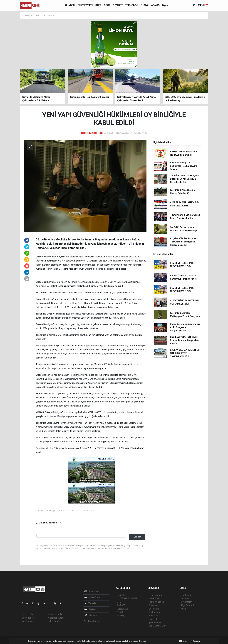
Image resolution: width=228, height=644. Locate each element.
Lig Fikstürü (154, 609)
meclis (79, 442)
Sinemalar (154, 616)
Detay (183, 641)
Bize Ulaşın (92, 621)
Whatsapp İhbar (55, 618)
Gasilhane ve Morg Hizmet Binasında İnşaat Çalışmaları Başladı (184, 340)
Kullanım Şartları (55, 614)
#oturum (95, 511)
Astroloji (185, 609)
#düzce (40, 511)
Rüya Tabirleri (187, 605)
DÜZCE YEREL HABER (90, 5)
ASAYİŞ (155, 5)
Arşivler (90, 609)
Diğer (165, 5)
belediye (132, 383)
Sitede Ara (186, 595)
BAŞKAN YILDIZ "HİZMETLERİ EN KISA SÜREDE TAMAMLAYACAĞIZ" (185, 353)
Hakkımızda (27, 614)
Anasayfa (28, 16)
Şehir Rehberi (155, 622)
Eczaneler (153, 605)
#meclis (62, 511)
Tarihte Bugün (155, 612)
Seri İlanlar (154, 619)
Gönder (137, 537)
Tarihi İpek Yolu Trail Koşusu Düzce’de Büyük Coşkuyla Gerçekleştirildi (184, 179)
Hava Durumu (155, 595)
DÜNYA (145, 5)
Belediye (48, 257)
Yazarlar (91, 603)
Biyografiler (186, 602)
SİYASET (118, 5)
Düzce (40, 257)
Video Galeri (93, 597)
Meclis (96, 282)
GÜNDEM (70, 5)
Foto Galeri (92, 591)
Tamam (195, 641)
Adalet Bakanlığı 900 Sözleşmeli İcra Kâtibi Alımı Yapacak (184, 166)
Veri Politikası (28, 621)
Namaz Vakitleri (156, 602)
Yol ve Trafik (155, 598)
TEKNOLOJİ (132, 5)
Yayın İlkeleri (28, 618)
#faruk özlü (73, 511)
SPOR (107, 5)
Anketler (185, 598)
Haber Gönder (54, 621)
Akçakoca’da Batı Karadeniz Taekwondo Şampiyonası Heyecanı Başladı (184, 242)
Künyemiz (92, 615)
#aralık (85, 511)
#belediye (51, 511)
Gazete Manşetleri (157, 626)
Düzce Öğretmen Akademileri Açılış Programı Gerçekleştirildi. (185, 327)
